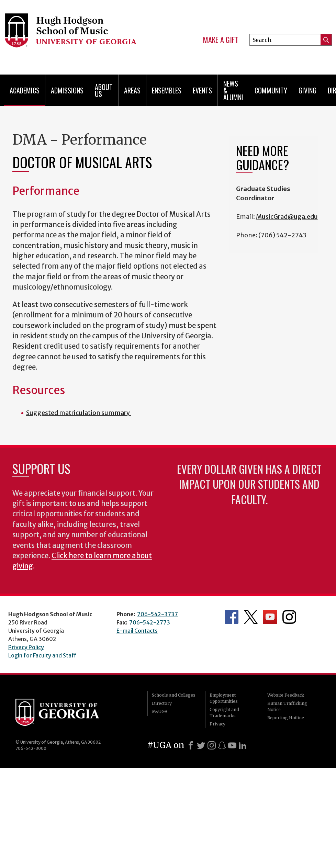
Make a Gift (221, 40)
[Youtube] (232, 745)
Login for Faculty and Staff (42, 655)
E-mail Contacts (137, 631)
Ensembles (167, 90)
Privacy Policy (26, 647)
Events (202, 90)
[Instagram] (212, 745)
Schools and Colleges (174, 695)
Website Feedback (286, 695)
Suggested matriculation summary (79, 413)
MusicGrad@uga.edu (287, 217)
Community (271, 90)
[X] (201, 745)
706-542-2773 (150, 622)
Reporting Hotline (286, 718)
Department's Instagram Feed (289, 617)
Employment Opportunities (224, 698)
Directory (162, 703)
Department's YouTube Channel (270, 617)
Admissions (67, 90)
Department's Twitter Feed (251, 617)
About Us (104, 90)
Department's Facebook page (232, 617)
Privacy (217, 724)
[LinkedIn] (243, 745)
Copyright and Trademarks (224, 713)
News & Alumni (233, 90)
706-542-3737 (158, 614)
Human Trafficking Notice (287, 706)
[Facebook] (191, 745)
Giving (307, 90)
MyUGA (160, 712)
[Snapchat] (222, 745)
